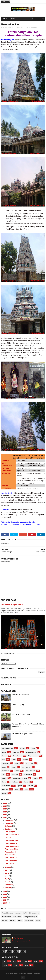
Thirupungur (10, 832)
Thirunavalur (10, 855)
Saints (26, 782)
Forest (14, 760)
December (10, 820)
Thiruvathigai (10, 852)
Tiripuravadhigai (12, 849)
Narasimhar (28, 775)
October (9, 826)
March (8, 882)
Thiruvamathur (11, 858)
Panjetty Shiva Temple (21, 695)
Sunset (30, 786)
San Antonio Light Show (12, 605)
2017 (5, 812)
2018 (5, 809)
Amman (22, 748)
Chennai (16, 752)
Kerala (17, 771)
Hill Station (29, 763)
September (10, 829)
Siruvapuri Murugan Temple (23, 734)
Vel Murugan (19, 938)
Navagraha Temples (20, 778)
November (10, 823)
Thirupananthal (11, 840)
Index (4, 767)
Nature (4, 778)
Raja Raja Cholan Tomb (21, 714)
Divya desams (33, 756)
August (8, 867)
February (9, 885)
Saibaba (15, 782)
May (7, 876)
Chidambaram (31, 752)
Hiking (17, 763)
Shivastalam (35, 27)
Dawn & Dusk (18, 756)
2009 (5, 903)
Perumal (36, 778)
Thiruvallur (9, 864)
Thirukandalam (11, 861)
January (9, 888)
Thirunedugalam (12, 846)
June (7, 873)
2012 (5, 897)
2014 (5, 891)
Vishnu (4, 793)
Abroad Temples (7, 748)
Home (5, 19)
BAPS (33, 748)
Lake (3, 775)
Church (4, 756)
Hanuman (5, 763)
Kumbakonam (30, 771)
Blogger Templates (33, 973)
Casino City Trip (18, 705)
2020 (5, 803)
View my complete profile (21, 941)
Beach (4, 752)
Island (14, 767)
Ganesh (26, 760)
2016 (5, 815)
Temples (5, 789)
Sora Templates (20, 973)
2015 (5, 818)
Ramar (4, 782)
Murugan (15, 775)
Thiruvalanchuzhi (12, 834)
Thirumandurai (11, 843)
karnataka (5, 771)
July (7, 870)
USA (27, 789)
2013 (5, 894)
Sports (20, 786)
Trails (17, 789)
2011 (5, 900)
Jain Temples (26, 767)
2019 (5, 806)
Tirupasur (9, 837)
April (7, 879)
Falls (3, 760)
